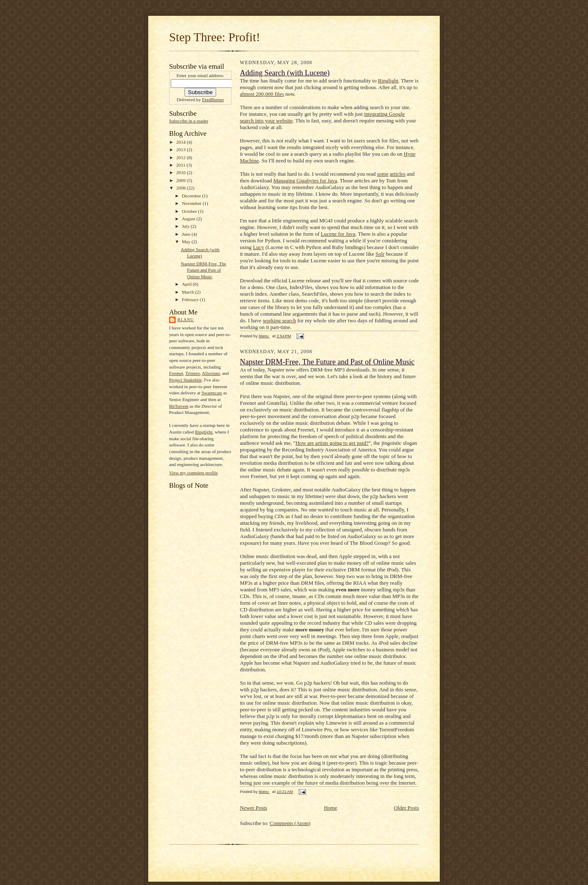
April (187, 284)
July (186, 226)
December (192, 196)
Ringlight (204, 432)
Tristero (193, 373)
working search (279, 320)
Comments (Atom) (290, 823)
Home (331, 808)
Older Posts (406, 808)
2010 (181, 172)
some (382, 174)
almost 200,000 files (262, 94)
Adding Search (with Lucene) (285, 73)
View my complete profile (193, 473)
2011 (181, 165)
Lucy (258, 247)
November (192, 203)
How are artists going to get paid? (332, 443)
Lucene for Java (338, 234)
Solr (380, 254)
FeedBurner (213, 100)
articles (398, 174)
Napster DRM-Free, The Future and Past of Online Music (203, 270)
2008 (181, 188)
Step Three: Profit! (215, 37)
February (191, 299)
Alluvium (211, 373)
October (190, 211)
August (189, 219)
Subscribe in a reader (189, 121)
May (187, 242)
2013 (181, 150)
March (189, 292)
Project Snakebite (186, 380)
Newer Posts (253, 808)
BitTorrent (179, 406)
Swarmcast (212, 393)
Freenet (176, 373)
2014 (181, 142)
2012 (181, 157)
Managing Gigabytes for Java (305, 181)
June (187, 234)
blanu (186, 320)
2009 (181, 180)
